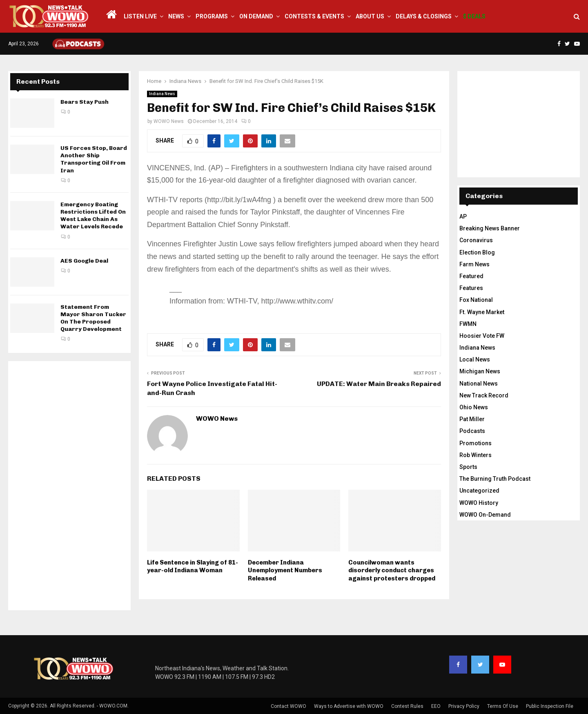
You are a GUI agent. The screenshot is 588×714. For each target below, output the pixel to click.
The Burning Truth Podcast (495, 479)
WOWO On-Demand (485, 515)
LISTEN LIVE (140, 16)
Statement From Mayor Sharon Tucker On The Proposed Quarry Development (93, 318)
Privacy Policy (464, 706)
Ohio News (474, 407)
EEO (436, 706)
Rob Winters (476, 455)
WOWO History (479, 503)
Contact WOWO (288, 706)
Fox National (476, 300)
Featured (471, 276)
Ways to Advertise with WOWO (349, 706)
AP (463, 216)
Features (471, 288)
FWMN (468, 324)
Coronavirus (476, 240)
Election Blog (477, 252)
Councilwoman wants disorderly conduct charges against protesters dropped (392, 570)
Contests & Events (314, 16)
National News (479, 384)
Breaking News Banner (490, 228)
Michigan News (480, 371)
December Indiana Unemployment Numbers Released (285, 570)
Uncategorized (479, 491)
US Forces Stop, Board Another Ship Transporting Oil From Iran (94, 159)
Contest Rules (407, 706)
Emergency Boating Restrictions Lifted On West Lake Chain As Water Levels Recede (93, 216)
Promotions (476, 443)
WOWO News (169, 121)
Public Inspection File (550, 706)
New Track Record (484, 395)
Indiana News (162, 94)
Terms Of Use (503, 706)
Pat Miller (472, 419)
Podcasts (472, 431)
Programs (212, 16)
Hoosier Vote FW (482, 336)
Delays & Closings (424, 16)
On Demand (256, 16)
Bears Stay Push (85, 102)
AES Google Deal (84, 261)
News (176, 16)
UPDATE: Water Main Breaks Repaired (379, 384)
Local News (475, 359)
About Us (370, 16)
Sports (468, 467)
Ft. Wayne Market (482, 312)
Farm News (474, 264)
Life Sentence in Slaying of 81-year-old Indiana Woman (193, 567)
